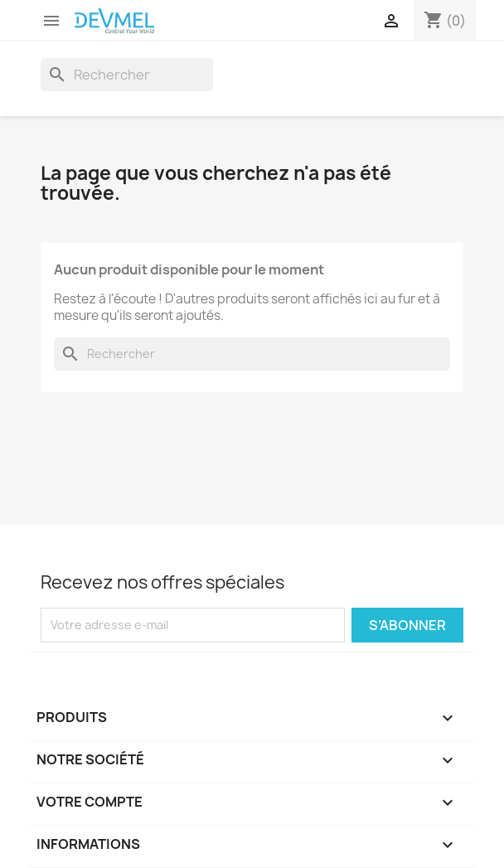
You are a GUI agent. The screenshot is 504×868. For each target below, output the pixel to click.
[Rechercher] (127, 75)
